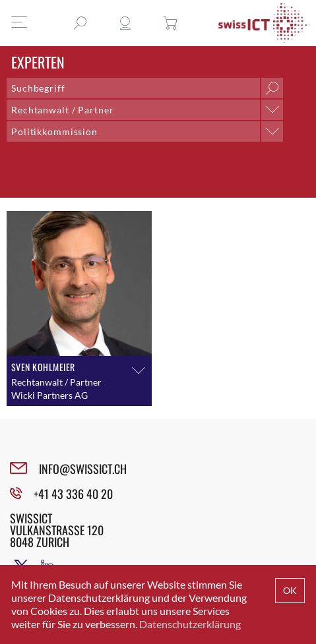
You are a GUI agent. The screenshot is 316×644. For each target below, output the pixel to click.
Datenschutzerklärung (190, 624)
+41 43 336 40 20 (73, 494)
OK (290, 590)
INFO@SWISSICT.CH (83, 469)
